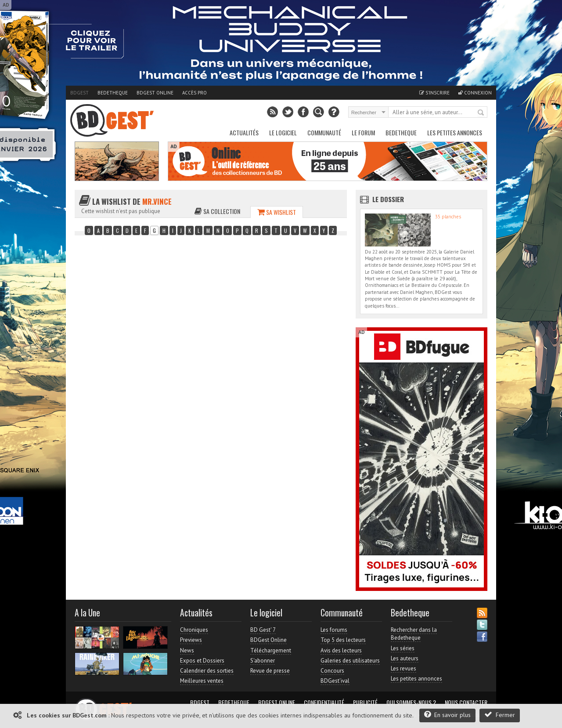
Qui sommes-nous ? (411, 703)
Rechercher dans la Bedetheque (414, 634)
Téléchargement (271, 650)
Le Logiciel (283, 132)
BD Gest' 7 (263, 630)
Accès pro (195, 93)
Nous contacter (466, 703)
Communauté (324, 132)
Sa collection (217, 211)
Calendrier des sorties (207, 671)
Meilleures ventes (202, 681)
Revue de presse (270, 671)
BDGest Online (155, 93)
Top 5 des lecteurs (343, 640)
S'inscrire (434, 93)
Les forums (334, 630)
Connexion (475, 93)
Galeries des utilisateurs (350, 661)
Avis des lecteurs (341, 650)
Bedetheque (113, 93)
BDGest (79, 93)
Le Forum (363, 132)
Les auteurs (405, 658)
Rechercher (481, 113)
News (187, 650)
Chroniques (194, 630)
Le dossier (388, 199)
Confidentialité (324, 703)
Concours (332, 671)
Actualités (244, 132)
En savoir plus (447, 715)
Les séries (403, 648)
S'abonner (263, 661)
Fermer (500, 715)
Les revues (403, 668)
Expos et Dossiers (202, 661)
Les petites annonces (455, 132)
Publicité (365, 703)
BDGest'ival (335, 681)
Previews (191, 640)
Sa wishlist (277, 212)
